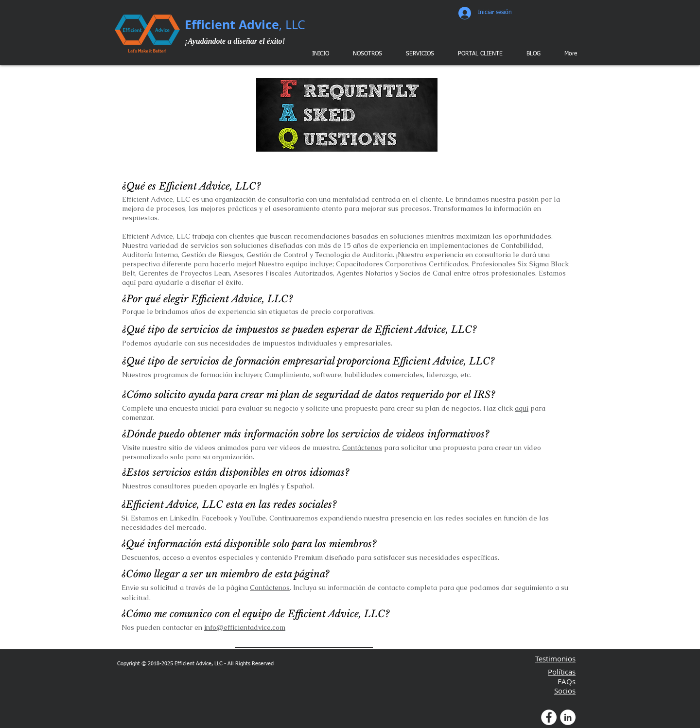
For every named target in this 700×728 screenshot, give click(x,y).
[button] (418, 54)
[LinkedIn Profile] (568, 717)
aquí (522, 408)
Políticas (562, 672)
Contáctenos (362, 448)
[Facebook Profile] (549, 717)
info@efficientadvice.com (245, 627)
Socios (565, 691)
